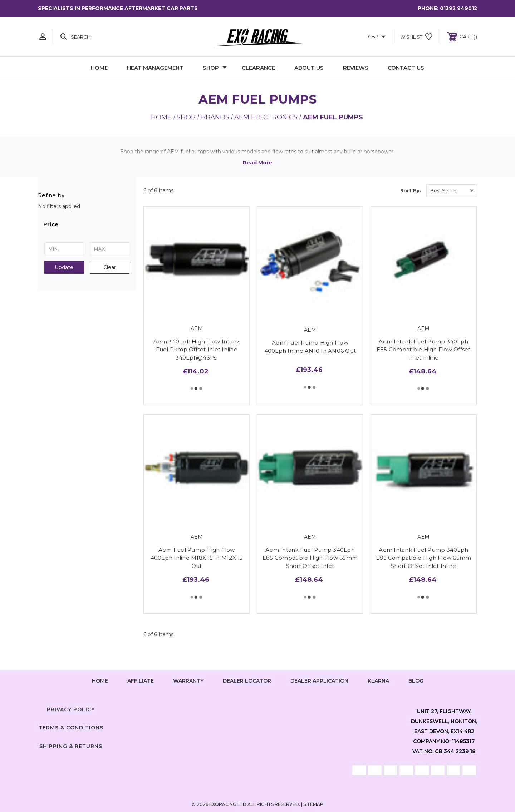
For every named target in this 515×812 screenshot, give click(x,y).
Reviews (356, 68)
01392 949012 (458, 8)
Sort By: (411, 190)
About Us (309, 68)
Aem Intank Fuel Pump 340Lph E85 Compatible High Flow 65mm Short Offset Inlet (310, 558)
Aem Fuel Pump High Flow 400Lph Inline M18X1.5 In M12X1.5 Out (197, 558)
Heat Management (155, 68)
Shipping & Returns (71, 746)
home (100, 681)
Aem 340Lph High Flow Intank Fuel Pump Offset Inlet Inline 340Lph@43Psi (197, 350)
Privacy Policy (71, 709)
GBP (377, 36)
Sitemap (313, 804)
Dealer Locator (247, 681)
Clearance (258, 68)
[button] (87, 224)
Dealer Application (319, 681)
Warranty (188, 681)
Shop (215, 68)
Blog (416, 681)
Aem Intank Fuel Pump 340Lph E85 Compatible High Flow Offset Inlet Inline (424, 350)
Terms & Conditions (71, 728)
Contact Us (406, 68)
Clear (110, 267)
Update (64, 267)
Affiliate (141, 681)
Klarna (378, 681)
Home (99, 68)
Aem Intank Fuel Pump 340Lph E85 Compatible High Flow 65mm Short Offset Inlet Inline (423, 558)
